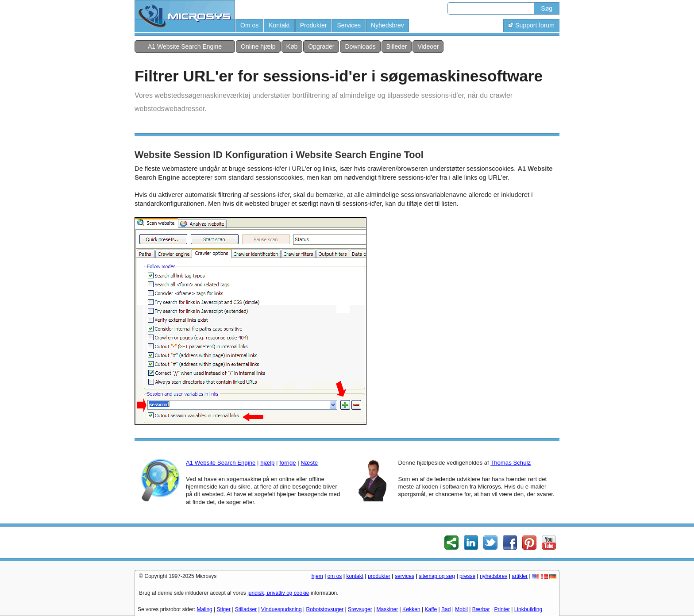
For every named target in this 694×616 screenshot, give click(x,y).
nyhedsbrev (494, 576)
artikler (520, 576)
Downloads (360, 46)
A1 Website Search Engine (185, 46)
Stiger (224, 609)
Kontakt (279, 25)
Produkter (314, 25)
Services (349, 25)
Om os (249, 25)
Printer (502, 609)
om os (335, 576)
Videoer (428, 46)
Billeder (397, 46)
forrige (287, 463)
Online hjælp (258, 46)
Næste (309, 463)
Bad (446, 609)
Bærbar (481, 609)
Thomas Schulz (511, 463)
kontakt (355, 576)
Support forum (531, 25)
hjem (317, 576)
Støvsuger (360, 609)
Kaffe (431, 609)
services (405, 576)
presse (467, 576)
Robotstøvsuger (325, 609)
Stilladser (246, 609)
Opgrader (321, 46)
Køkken (411, 609)
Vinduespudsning (281, 609)
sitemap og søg (437, 576)
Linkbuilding (528, 609)
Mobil (461, 609)
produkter (379, 576)
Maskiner (387, 609)
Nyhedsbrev (387, 25)
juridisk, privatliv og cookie (278, 593)
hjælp (267, 463)
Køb (292, 46)
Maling (204, 609)
